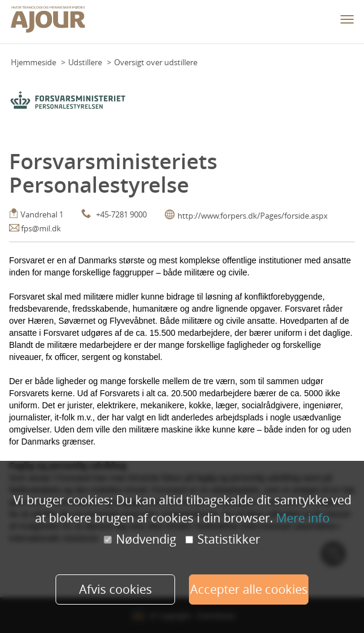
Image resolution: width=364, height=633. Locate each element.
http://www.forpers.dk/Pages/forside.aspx (253, 216)
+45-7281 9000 (121, 214)
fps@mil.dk (41, 228)
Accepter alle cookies (249, 589)
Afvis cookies (116, 589)
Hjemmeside (34, 62)
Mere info (303, 518)
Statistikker (223, 539)
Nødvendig (140, 539)
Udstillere (85, 62)
